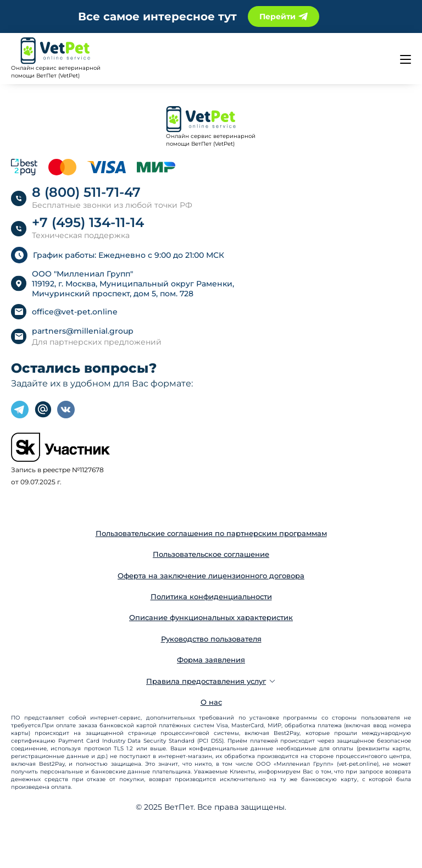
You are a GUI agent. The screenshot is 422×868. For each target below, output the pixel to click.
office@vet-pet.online (75, 312)
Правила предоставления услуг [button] (211, 681)
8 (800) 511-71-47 (86, 192)
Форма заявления (211, 660)
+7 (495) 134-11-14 (88, 222)
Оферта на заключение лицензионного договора (211, 576)
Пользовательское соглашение (211, 554)
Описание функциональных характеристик (211, 617)
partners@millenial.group (83, 331)
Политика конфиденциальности (211, 596)
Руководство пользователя (211, 639)
